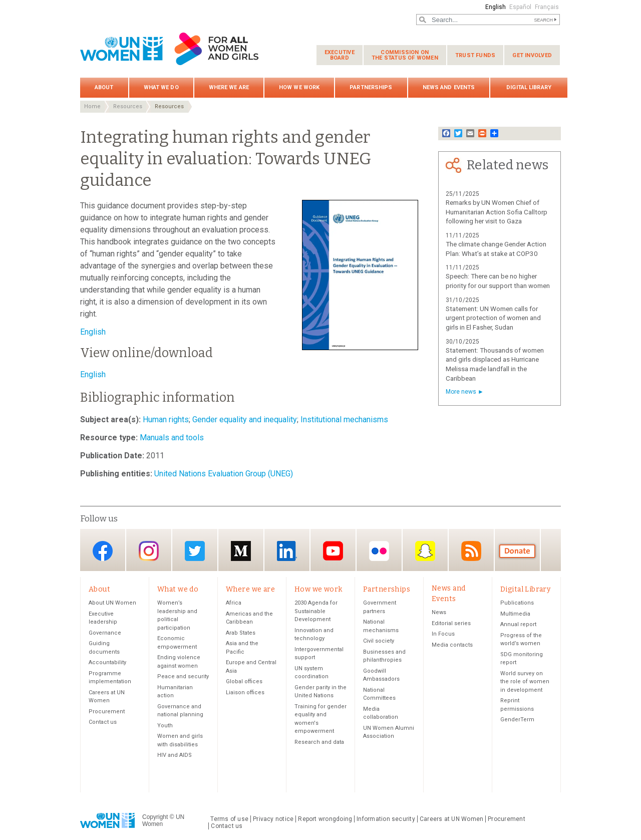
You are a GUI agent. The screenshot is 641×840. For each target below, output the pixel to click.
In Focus (443, 634)
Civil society (379, 641)
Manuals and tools (171, 438)
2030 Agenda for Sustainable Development (316, 611)
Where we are (229, 87)
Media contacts (452, 645)
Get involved (532, 55)
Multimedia (515, 614)
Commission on (405, 55)
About (104, 87)
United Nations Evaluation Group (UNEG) (223, 474)
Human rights (165, 419)
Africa (234, 603)
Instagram (149, 551)
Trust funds (475, 55)
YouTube (333, 551)
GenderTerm (517, 720)
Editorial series (451, 623)
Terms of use (229, 819)
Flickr (379, 551)
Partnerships (371, 87)
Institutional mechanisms (343, 419)
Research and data (319, 742)
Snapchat (425, 551)
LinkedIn (287, 551)
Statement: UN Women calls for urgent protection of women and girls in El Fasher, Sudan (493, 318)
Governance (105, 633)
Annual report (518, 624)
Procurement (107, 712)
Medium (241, 551)
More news (461, 392)
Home (92, 106)
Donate (517, 551)
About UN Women (112, 603)
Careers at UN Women (451, 819)
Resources (128, 106)
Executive (340, 55)
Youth (165, 726)
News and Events (449, 87)
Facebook (103, 551)
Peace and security (183, 676)
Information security (386, 819)
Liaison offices (245, 692)
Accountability (107, 662)
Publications (517, 603)
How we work (299, 87)
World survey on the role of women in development (525, 682)
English (496, 7)
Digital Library (529, 87)
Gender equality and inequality (244, 419)
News (439, 612)
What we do (161, 87)
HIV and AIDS (175, 755)
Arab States (241, 633)
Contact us (103, 722)
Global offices (244, 681)
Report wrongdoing (325, 819)
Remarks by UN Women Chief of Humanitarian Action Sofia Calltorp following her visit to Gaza (497, 212)
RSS (471, 551)
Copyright (155, 817)
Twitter (195, 551)
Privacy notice (273, 819)
